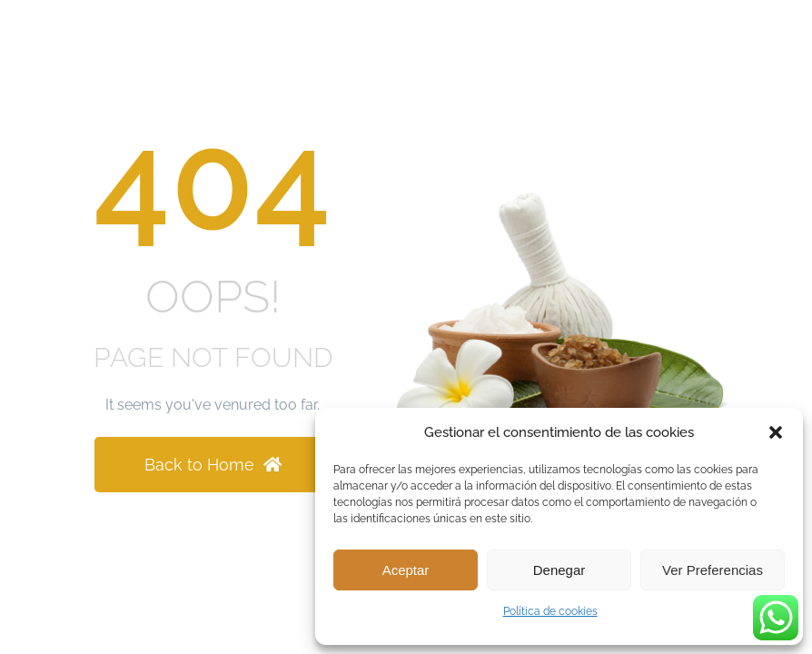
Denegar (559, 570)
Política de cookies (550, 611)
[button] (776, 432)
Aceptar (406, 570)
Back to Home (213, 465)
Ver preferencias (713, 570)
